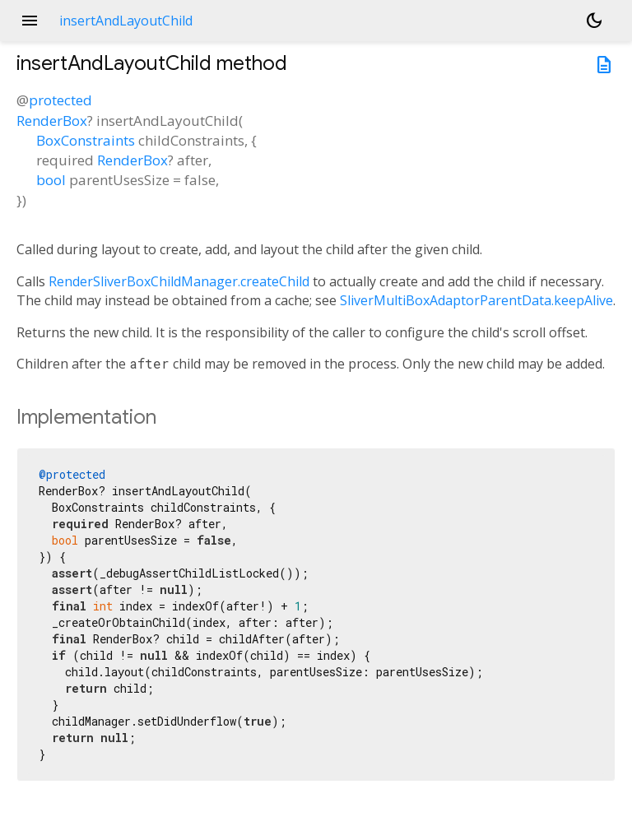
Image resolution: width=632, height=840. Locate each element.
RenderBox (52, 121)
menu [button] (30, 21)
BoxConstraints (86, 140)
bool (51, 180)
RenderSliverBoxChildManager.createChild (179, 281)
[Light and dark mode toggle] (594, 21)
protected (60, 100)
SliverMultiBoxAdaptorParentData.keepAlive (476, 300)
